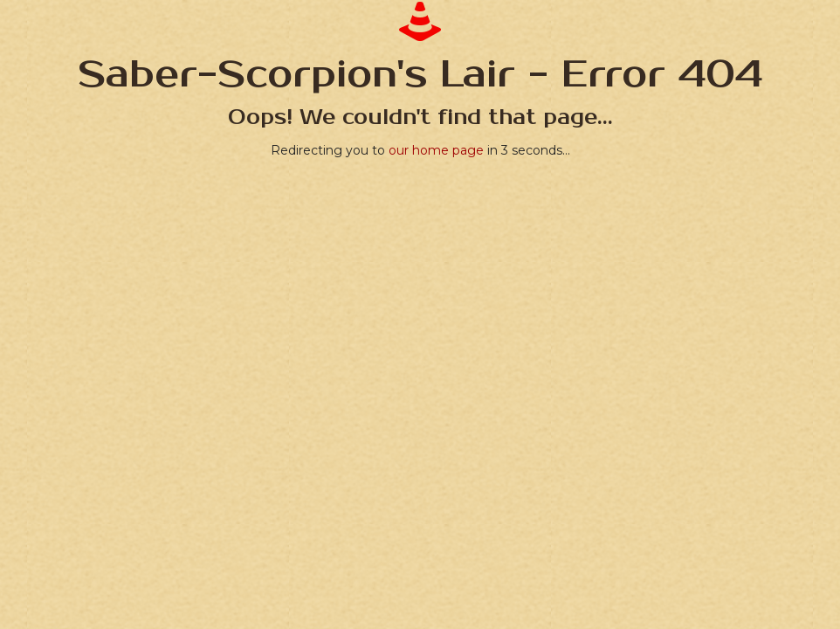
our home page (436, 150)
